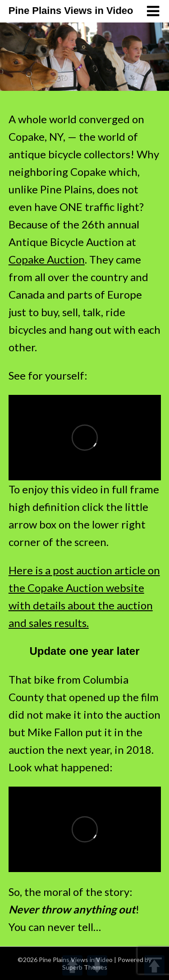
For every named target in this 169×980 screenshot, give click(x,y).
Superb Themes (85, 967)
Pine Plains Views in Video (71, 11)
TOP (154, 965)
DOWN (97, 965)
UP (72, 965)
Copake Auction (47, 259)
